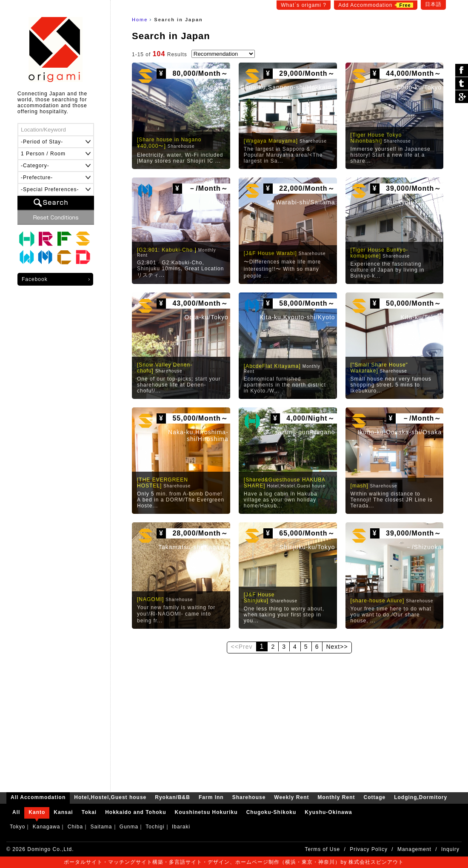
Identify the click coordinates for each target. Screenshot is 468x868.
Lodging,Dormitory (83, 258)
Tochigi (155, 827)
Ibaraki (181, 827)
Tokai (89, 812)
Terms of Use (323, 849)
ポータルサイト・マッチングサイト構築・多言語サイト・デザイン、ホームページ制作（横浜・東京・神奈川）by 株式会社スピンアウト (234, 862)
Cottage (64, 258)
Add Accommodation (375, 5)
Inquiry (450, 849)
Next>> (337, 647)
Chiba (75, 827)
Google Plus (462, 97)
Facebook (35, 279)
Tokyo (17, 827)
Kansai (63, 812)
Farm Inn (64, 239)
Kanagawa (47, 827)
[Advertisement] (289, 720)
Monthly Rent (46, 258)
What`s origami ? (304, 5)
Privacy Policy (369, 849)
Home (140, 20)
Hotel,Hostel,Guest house (27, 239)
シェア (462, 70)
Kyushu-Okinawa (328, 812)
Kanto (37, 812)
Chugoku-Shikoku (271, 812)
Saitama (101, 827)
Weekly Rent (27, 258)
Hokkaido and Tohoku (136, 812)
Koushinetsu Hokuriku (206, 812)
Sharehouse (83, 239)
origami (56, 50)
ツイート (462, 84)
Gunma (129, 827)
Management (414, 849)
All (16, 812)
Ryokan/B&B (46, 239)
